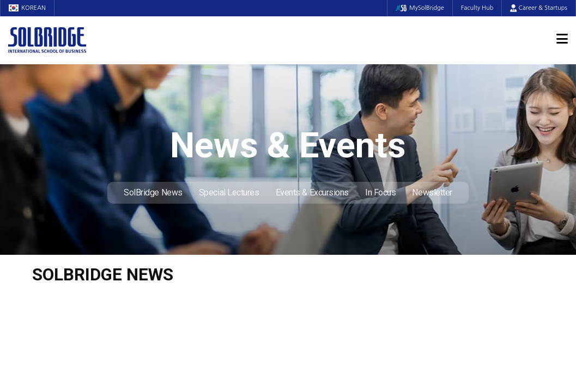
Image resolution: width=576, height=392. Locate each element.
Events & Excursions (312, 192)
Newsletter (432, 192)
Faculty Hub (477, 8)
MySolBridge (420, 8)
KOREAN (27, 8)
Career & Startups (539, 8)
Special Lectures (229, 192)
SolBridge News (153, 192)
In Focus (380, 192)
